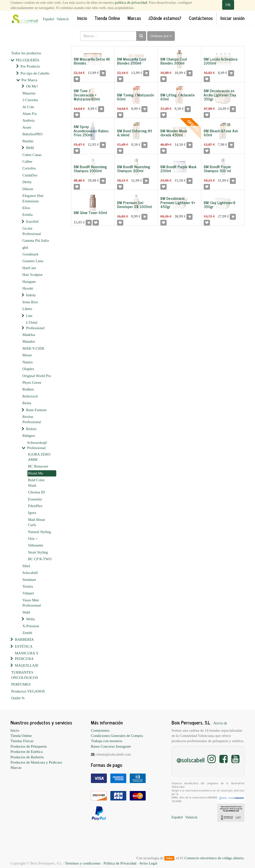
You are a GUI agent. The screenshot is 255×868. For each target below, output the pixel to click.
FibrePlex (35, 506)
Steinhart (29, 580)
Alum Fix (30, 114)
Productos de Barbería (27, 757)
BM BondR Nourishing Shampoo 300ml (134, 169)
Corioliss (29, 168)
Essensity (35, 499)
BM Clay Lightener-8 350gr (220, 205)
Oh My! (32, 86)
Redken (28, 389)
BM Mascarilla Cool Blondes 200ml (131, 61)
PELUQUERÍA (28, 60)
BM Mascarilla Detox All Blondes (92, 61)
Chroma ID (37, 492)
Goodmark (30, 254)
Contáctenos (100, 730)
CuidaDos (30, 175)
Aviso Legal (148, 863)
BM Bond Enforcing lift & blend (135, 133)
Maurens (29, 93)
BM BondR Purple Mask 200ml (178, 169)
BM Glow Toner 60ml (90, 212)
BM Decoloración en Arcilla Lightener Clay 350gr (220, 95)
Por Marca (29, 80)
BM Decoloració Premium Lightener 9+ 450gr (178, 202)
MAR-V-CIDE (33, 348)
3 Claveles (30, 100)
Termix (28, 586)
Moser (27, 355)
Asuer (27, 127)
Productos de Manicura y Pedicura (36, 762)
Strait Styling (38, 552)
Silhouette (36, 545)
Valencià (63, 19)
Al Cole (28, 107)
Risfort (31, 429)
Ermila (28, 215)
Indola (31, 295)
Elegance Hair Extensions (33, 198)
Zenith (27, 633)
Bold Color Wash (36, 483)
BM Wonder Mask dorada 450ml (174, 133)
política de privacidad (131, 2)
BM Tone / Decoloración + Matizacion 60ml (87, 95)
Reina (27, 403)
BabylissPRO (32, 134)
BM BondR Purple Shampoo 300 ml (217, 169)
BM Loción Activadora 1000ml (221, 61)
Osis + (33, 539)
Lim (29, 316)
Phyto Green (32, 383)
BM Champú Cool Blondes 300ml (174, 61)
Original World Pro (37, 376)
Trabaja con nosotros (106, 741)
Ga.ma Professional (32, 231)
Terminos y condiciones (83, 863)
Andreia (28, 120)
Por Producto (30, 66)
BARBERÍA (24, 639)
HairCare (29, 268)
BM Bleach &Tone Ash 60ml (221, 133)
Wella (31, 619)
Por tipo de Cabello (35, 73)
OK (228, 5)
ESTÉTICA (24, 646)
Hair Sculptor (32, 275)
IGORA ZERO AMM (39, 457)
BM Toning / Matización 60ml (135, 97)
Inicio (15, 730)
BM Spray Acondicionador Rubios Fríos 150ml (91, 131)
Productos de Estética (27, 752)
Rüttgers (29, 436)
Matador (29, 341)
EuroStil (32, 222)
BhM (30, 148)
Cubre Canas (32, 155)
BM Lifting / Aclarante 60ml (178, 97)
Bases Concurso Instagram (111, 746)
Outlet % (18, 698)
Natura (28, 362)
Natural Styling (40, 532)
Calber (27, 161)
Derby (27, 182)
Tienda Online (21, 736)
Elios (26, 208)
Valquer (28, 593)
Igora (32, 513)
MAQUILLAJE (27, 665)
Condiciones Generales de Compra (117, 736)
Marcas (16, 768)
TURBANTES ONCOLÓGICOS (25, 675)
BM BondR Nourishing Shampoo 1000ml (90, 169)
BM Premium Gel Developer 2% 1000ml (134, 205)
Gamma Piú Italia (36, 240)
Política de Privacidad (120, 863)
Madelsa (29, 335)
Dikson (28, 189)
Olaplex (28, 369)
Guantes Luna (33, 261)
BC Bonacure (38, 466)
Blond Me (36, 473)
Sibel (26, 566)
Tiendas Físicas (22, 741)
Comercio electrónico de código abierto (214, 858)
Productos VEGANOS (28, 691)
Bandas (28, 141)
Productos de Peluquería (29, 746)
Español (48, 19)
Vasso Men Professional (32, 603)
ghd (25, 247)
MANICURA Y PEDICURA (27, 656)
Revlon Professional (32, 419)
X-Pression (31, 626)
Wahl (26, 612)
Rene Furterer (36, 410)
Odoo (169, 858)
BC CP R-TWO (40, 559)
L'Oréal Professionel (35, 325)
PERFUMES (21, 684)
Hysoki (28, 288)
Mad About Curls (37, 522)
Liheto (27, 309)
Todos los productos (26, 53)
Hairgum (29, 282)
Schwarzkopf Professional (37, 445)
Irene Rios (30, 302)
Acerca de (220, 723)
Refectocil (30, 396)
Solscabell (30, 573)
